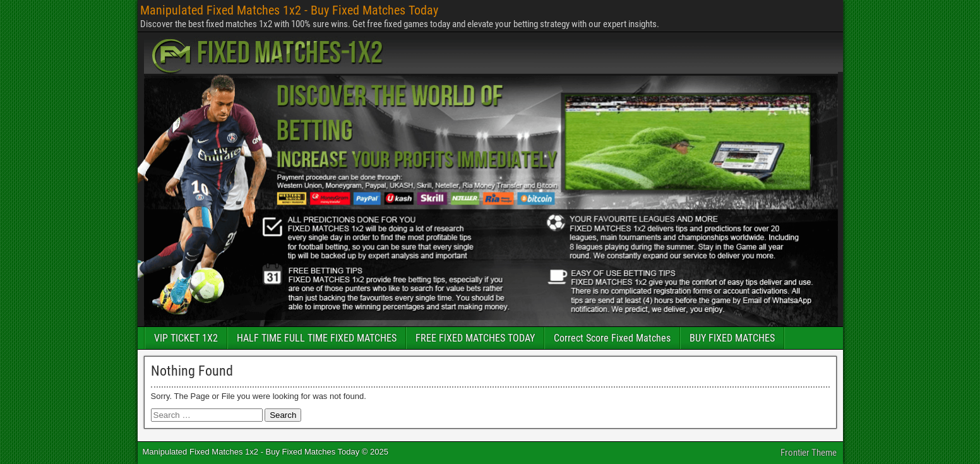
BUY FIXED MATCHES (732, 338)
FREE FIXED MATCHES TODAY (475, 338)
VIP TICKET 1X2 (186, 338)
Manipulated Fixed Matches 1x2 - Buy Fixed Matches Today (289, 10)
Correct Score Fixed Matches (612, 338)
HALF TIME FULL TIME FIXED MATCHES (317, 338)
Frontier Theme (809, 453)
